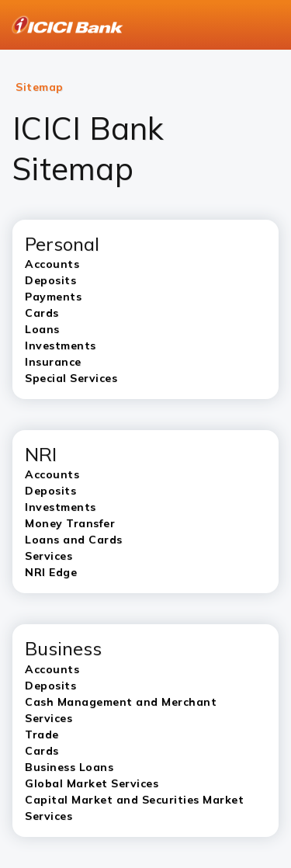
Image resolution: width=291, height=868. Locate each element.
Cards (42, 751)
